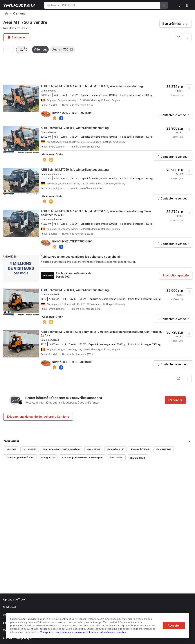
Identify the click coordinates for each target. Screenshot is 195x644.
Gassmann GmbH (53, 154)
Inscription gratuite (176, 275)
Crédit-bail (9, 607)
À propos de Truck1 (15, 600)
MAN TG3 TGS (164, 449)
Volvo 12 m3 (93, 449)
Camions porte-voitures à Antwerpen (82, 457)
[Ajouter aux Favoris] (189, 88)
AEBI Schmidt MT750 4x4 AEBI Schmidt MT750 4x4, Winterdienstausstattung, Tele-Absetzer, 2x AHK (96, 213)
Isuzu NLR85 (30, 449)
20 (179, 37)
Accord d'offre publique (17, 638)
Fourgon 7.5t (48, 457)
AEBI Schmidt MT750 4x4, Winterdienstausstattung (75, 128)
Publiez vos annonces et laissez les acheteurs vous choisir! (81, 257)
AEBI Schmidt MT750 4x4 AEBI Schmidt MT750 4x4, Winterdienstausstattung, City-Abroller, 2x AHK (101, 334)
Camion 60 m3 (138, 458)
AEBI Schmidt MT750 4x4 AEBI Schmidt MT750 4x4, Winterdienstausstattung (92, 86)
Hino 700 (11, 449)
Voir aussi (12, 441)
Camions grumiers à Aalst (20, 457)
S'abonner (175, 400)
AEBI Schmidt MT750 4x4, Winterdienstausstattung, (75, 170)
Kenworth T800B (140, 449)
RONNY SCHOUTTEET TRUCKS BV (72, 113)
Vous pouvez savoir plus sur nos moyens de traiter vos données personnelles (83, 632)
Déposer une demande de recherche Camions (38, 417)
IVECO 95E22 (116, 457)
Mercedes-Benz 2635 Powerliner (62, 449)
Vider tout (40, 50)
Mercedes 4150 (115, 449)
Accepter (174, 626)
